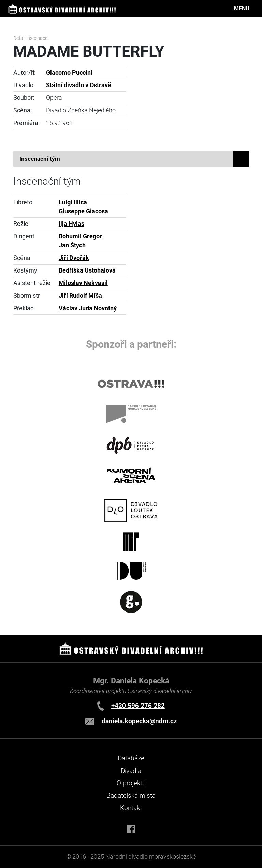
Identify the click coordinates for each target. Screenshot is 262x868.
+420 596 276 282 (138, 706)
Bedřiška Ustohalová (87, 270)
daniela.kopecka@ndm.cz (139, 721)
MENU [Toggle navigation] (242, 8)
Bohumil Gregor (80, 236)
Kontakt (131, 808)
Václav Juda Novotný (88, 308)
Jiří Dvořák (74, 258)
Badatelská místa (131, 796)
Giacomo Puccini (69, 73)
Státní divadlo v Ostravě (79, 85)
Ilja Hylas (71, 224)
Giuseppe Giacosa (83, 211)
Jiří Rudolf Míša (80, 296)
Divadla (131, 771)
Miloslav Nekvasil (83, 283)
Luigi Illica (73, 202)
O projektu (131, 783)
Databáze (131, 758)
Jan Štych (72, 245)
